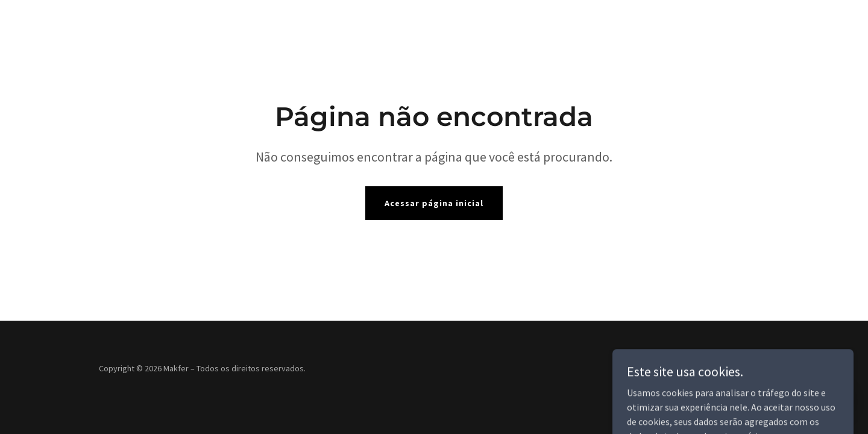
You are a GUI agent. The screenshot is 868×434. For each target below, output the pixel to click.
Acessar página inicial (434, 203)
